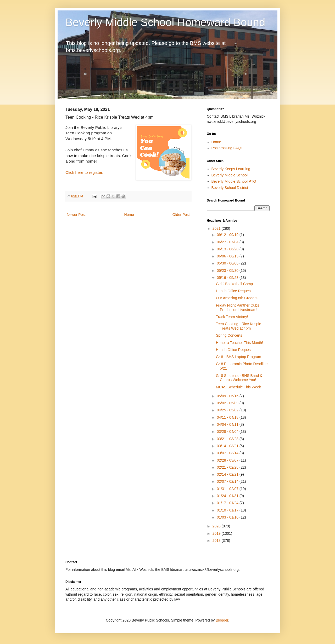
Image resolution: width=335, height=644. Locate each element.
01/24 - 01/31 (228, 496)
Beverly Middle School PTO (234, 181)
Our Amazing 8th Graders (237, 298)
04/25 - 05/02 (228, 410)
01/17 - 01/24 (228, 503)
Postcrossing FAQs (227, 148)
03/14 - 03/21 (228, 446)
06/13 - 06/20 (228, 249)
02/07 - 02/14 (228, 481)
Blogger (222, 620)
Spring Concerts (229, 335)
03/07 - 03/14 (228, 453)
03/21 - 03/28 (228, 439)
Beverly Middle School (230, 175)
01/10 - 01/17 (228, 510)
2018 (217, 540)
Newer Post (76, 215)
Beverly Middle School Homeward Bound (165, 22)
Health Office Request (234, 291)
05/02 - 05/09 (228, 403)
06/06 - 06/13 (228, 256)
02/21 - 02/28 (228, 467)
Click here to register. (84, 172)
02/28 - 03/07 (228, 460)
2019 (217, 533)
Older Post (181, 215)
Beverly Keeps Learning (231, 169)
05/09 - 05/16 (228, 396)
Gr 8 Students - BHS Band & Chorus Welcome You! (239, 378)
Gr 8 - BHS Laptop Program (239, 357)
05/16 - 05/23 (228, 278)
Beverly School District (230, 188)
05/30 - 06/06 (228, 263)
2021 (217, 228)
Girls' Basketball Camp (234, 284)
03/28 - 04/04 (228, 432)
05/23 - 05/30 (228, 271)
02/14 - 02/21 (228, 474)
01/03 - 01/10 (228, 517)
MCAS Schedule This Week (238, 387)
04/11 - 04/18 (228, 417)
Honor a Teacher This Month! (239, 343)
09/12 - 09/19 (228, 235)
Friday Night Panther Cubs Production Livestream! (238, 307)
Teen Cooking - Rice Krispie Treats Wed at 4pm (239, 326)
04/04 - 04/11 (228, 424)
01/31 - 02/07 (228, 489)
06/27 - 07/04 (228, 242)
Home (129, 215)
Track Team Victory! (232, 317)
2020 (217, 526)
